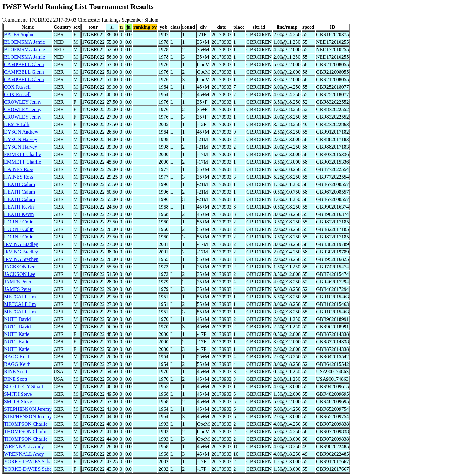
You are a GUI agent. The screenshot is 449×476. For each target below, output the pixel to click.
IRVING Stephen (21, 259)
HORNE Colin (19, 222)
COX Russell (17, 87)
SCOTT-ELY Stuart (24, 387)
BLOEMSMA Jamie (24, 42)
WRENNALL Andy (24, 447)
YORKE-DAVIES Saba (28, 461)
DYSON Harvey (21, 139)
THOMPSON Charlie (26, 424)
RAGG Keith (17, 357)
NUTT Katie (17, 334)
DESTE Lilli (17, 124)
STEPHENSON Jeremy (28, 409)
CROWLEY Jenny (23, 102)
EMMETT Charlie (22, 154)
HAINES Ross (19, 169)
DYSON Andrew (21, 132)
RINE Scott (16, 372)
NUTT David (17, 319)
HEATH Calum (19, 184)
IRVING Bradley (21, 244)
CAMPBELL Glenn (24, 64)
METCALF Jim (20, 297)
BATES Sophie (19, 34)
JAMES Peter (18, 282)
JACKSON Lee (20, 267)
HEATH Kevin (19, 207)
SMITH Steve (18, 394)
